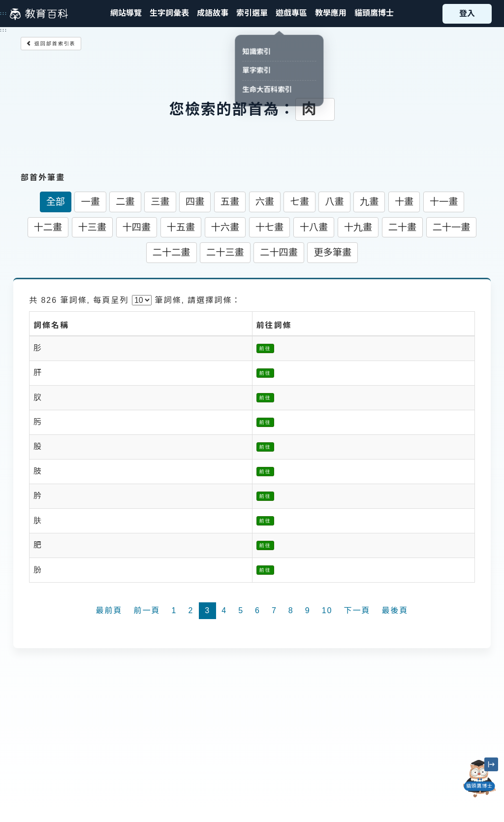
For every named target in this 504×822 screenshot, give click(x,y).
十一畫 (444, 202)
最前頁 (109, 610)
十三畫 (93, 227)
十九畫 (358, 227)
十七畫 (270, 227)
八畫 (334, 202)
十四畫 (137, 227)
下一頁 (357, 610)
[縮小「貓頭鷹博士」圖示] (491, 764)
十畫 (404, 202)
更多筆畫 (332, 252)
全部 (56, 202)
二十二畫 (172, 252)
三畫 (160, 202)
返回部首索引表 (51, 44)
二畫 (125, 202)
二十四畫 (279, 252)
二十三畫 (225, 252)
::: (4, 13)
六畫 (265, 202)
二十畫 (403, 227)
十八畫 (314, 227)
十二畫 (48, 227)
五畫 (230, 202)
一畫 (90, 202)
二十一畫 (452, 227)
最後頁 (395, 610)
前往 (265, 348)
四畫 (195, 202)
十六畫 (225, 227)
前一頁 (147, 610)
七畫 (299, 202)
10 (327, 610)
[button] (252, 14)
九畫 (369, 202)
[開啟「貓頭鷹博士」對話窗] (479, 779)
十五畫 (181, 227)
